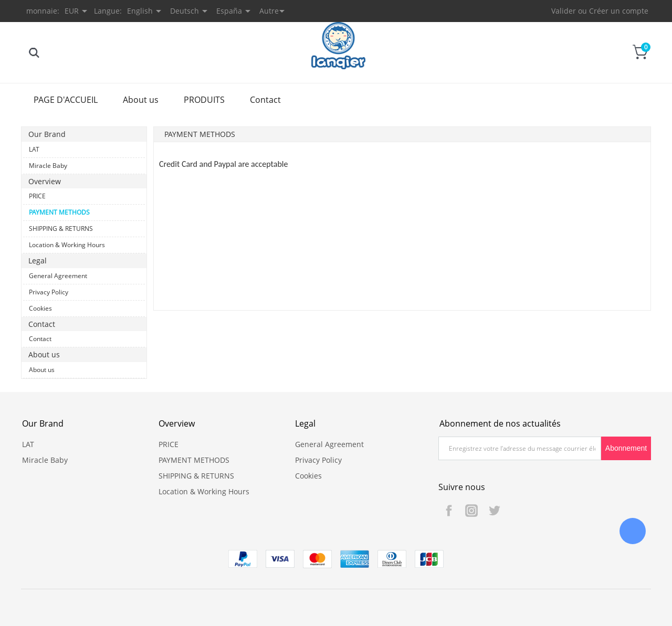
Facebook (449, 511)
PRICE (37, 196)
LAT (34, 149)
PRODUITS (204, 100)
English (140, 11)
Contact (265, 100)
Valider (564, 11)
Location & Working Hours (67, 245)
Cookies (40, 308)
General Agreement (58, 276)
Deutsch (185, 11)
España (229, 11)
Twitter (494, 511)
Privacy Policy (49, 292)
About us (141, 100)
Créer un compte (619, 11)
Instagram (471, 511)
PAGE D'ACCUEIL (66, 100)
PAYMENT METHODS (59, 212)
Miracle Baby (48, 166)
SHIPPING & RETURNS (61, 229)
